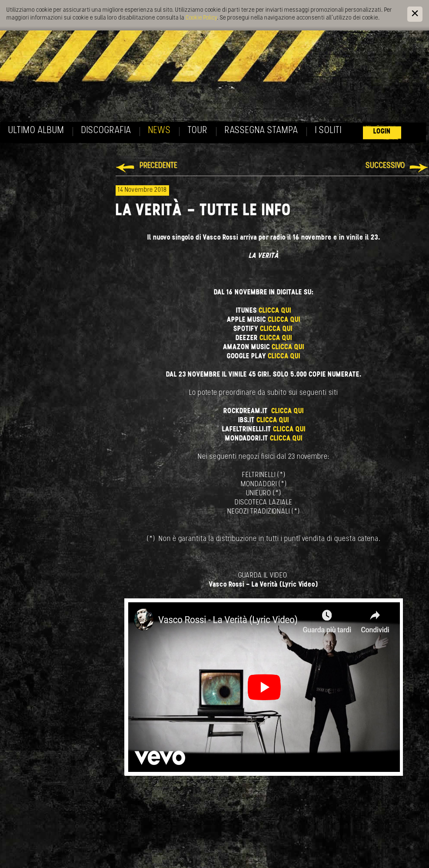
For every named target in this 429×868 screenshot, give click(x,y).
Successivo (385, 166)
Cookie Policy (201, 18)
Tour (198, 131)
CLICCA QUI (275, 311)
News (160, 131)
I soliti (328, 131)
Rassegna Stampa (261, 131)
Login (382, 132)
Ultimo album (36, 131)
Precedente (158, 166)
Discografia (106, 131)
